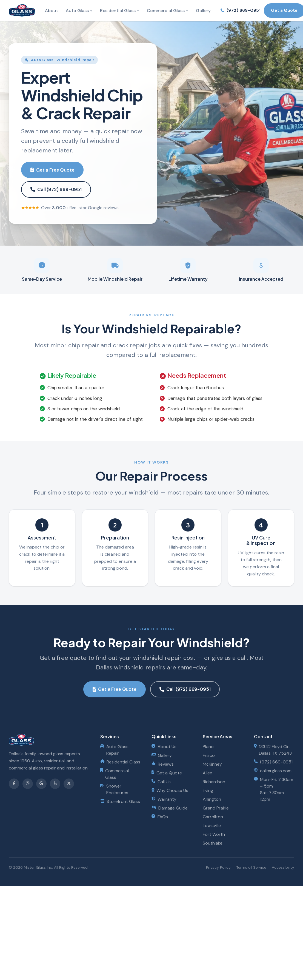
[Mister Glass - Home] (22, 10)
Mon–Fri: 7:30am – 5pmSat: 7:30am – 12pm (274, 789)
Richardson (214, 782)
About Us (164, 747)
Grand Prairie (216, 808)
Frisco (209, 755)
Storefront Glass (120, 801)
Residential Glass (118, 11)
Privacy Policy (218, 867)
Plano (208, 747)
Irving (208, 790)
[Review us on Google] (41, 784)
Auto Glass (77, 11)
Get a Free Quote (52, 170)
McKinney (212, 764)
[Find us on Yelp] (55, 784)
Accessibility (283, 867)
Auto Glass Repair (114, 750)
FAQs (160, 817)
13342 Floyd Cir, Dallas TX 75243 (273, 750)
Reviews (163, 764)
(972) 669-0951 (273, 762)
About (52, 11)
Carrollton (213, 817)
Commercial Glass (166, 11)
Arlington (212, 799)
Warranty (164, 799)
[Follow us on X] (69, 784)
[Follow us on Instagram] (28, 784)
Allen (208, 773)
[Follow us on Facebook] (14, 784)
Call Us (161, 782)
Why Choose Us (170, 790)
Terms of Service (251, 867)
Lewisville (212, 826)
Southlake (213, 843)
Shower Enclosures (114, 789)
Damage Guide (170, 808)
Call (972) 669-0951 (56, 189)
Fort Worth (214, 834)
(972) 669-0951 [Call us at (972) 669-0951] (241, 10)
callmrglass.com (273, 771)
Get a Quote (167, 773)
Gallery (203, 11)
